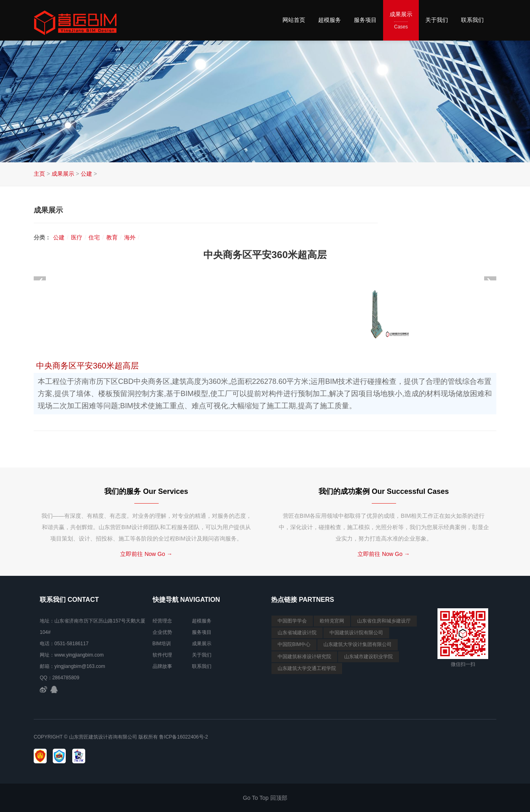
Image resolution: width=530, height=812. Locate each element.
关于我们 (437, 20)
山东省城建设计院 (297, 633)
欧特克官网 (332, 621)
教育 (112, 237)
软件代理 (162, 655)
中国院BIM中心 (294, 644)
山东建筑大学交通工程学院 (307, 668)
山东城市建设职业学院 (368, 657)
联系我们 (472, 20)
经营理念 (162, 621)
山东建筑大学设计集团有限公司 (358, 644)
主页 (39, 174)
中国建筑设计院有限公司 (356, 633)
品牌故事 (162, 666)
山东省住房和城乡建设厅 (384, 621)
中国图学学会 (292, 621)
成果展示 (401, 21)
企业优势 (162, 632)
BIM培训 (162, 644)
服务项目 (365, 20)
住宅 (94, 237)
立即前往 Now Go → (146, 554)
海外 (130, 237)
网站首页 (294, 20)
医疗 (77, 237)
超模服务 (330, 20)
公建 (86, 174)
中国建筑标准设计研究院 (304, 657)
